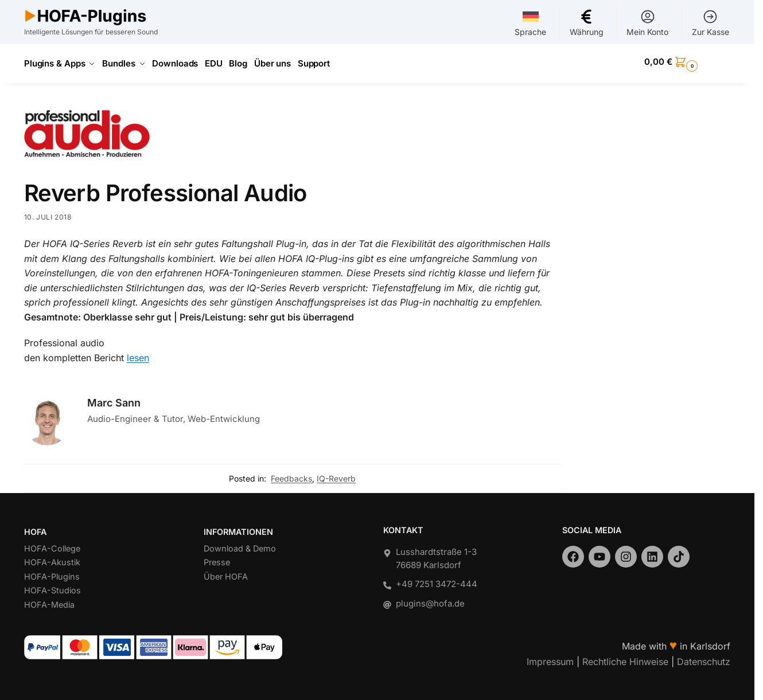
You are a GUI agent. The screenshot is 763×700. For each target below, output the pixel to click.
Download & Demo (240, 544)
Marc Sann (114, 399)
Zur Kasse (711, 23)
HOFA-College (52, 544)
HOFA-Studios (52, 587)
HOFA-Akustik (52, 559)
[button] (687, 62)
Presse (217, 559)
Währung (587, 23)
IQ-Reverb (336, 474)
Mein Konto (647, 23)
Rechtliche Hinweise (625, 658)
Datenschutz (704, 658)
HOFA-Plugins (52, 572)
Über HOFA (226, 572)
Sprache (530, 23)
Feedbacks (291, 474)
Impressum (550, 658)
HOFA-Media (49, 601)
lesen (138, 354)
